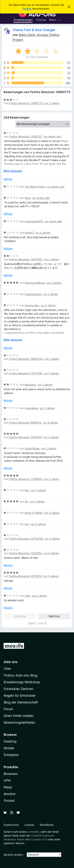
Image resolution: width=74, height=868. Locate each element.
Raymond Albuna (35, 283)
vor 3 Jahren (51, 373)
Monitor (10, 794)
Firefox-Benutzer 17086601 (26, 479)
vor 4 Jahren (50, 423)
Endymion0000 (34, 221)
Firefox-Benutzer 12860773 (26, 103)
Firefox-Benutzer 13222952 (26, 553)
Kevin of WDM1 (34, 513)
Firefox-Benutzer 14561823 (26, 259)
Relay (8, 787)
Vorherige (20, 616)
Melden (8, 179)
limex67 (29, 233)
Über (7, 669)
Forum (8, 709)
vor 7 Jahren (52, 103)
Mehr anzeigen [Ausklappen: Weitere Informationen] (13, 171)
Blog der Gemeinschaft (21, 702)
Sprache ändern (13, 855)
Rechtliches (47, 825)
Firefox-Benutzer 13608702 (26, 359)
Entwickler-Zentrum (18, 689)
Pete (28, 198)
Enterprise (11, 755)
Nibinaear (30, 385)
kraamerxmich (33, 294)
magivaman (31, 408)
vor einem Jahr (52, 136)
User (27, 596)
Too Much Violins (35, 187)
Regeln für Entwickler (20, 696)
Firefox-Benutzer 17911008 (26, 373)
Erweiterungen (23, 20)
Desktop (10, 741)
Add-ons (11, 662)
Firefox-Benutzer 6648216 (25, 423)
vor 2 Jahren (43, 233)
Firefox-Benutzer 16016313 (25, 576)
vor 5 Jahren (49, 448)
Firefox (27, 9)
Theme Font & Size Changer (34, 30)
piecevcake (32, 305)
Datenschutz (11, 825)
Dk (26, 502)
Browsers (11, 774)
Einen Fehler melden (19, 716)
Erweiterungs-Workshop (22, 682)
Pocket (9, 801)
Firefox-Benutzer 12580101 (25, 136)
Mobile (9, 748)
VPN (7, 780)
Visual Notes (32, 448)
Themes (41, 20)
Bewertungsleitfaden (19, 722)
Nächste (54, 616)
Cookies (29, 825)
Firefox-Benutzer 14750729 (26, 539)
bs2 (27, 524)
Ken (27, 490)
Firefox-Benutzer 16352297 (26, 437)
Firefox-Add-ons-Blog (20, 675)
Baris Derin (27, 35)
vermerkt (34, 832)
